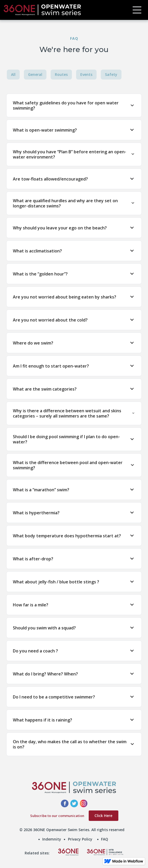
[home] (64, 10)
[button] (137, 10)
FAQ (105, 839)
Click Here (103, 816)
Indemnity (52, 839)
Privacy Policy (80, 839)
